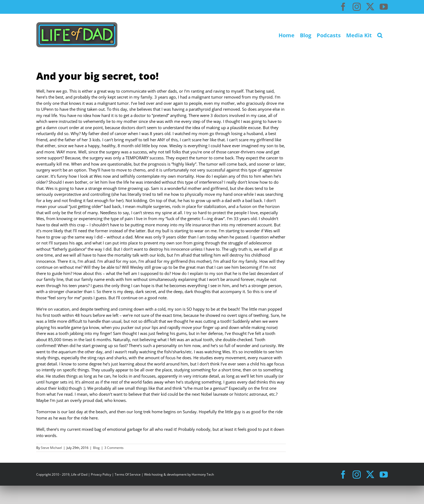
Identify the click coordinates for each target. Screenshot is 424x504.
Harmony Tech (203, 474)
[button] (380, 35)
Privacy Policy (101, 474)
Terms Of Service (128, 474)
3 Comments (114, 448)
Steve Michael (51, 448)
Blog (96, 448)
